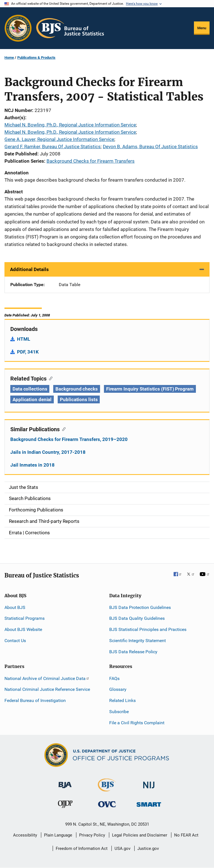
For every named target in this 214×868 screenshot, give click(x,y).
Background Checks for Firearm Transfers (91, 161)
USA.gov (122, 849)
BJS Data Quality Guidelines (137, 618)
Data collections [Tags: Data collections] (30, 389)
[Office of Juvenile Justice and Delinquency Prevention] (65, 805)
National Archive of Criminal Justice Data (47, 678)
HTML (24, 339)
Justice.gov (148, 849)
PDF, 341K (28, 352)
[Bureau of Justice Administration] (65, 782)
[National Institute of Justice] (149, 783)
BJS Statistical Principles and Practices (148, 629)
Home (9, 58)
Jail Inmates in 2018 (32, 465)
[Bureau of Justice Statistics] (107, 789)
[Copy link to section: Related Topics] (49, 378)
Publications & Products (36, 58)
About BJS (15, 607)
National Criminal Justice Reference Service (47, 689)
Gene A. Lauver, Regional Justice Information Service (59, 139)
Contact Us (15, 641)
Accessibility (25, 835)
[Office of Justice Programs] (18, 28)
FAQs (114, 678)
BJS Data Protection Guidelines (140, 607)
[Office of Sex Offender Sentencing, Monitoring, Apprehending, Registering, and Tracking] (149, 803)
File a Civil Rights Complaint (137, 723)
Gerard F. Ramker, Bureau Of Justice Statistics (53, 147)
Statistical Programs (25, 618)
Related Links (122, 700)
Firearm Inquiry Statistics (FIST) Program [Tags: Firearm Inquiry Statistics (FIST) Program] (150, 389)
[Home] (70, 28)
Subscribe (119, 712)
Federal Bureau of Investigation (35, 700)
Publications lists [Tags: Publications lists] (79, 399)
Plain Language (58, 835)
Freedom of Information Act (82, 849)
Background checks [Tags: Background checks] (76, 389)
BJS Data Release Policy (133, 652)
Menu (202, 28)
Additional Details (29, 269)
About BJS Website (23, 629)
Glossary (118, 689)
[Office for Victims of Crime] (107, 804)
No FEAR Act (186, 835)
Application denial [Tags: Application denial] (32, 399)
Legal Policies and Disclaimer (140, 835)
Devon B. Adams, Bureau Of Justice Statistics (150, 147)
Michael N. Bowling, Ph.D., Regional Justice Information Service (70, 125)
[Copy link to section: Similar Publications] (63, 429)
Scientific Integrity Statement (138, 641)
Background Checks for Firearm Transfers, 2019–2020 (69, 439)
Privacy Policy (92, 835)
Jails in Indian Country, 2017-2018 (48, 452)
